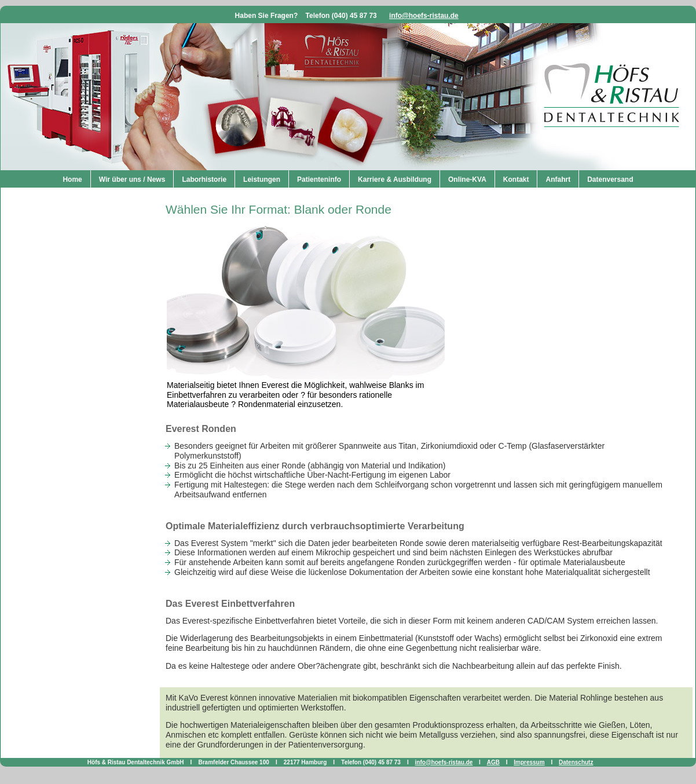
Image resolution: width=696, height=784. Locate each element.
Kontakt (516, 179)
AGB (493, 762)
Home (72, 179)
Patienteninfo (319, 179)
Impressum (529, 762)
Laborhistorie (204, 179)
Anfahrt (558, 179)
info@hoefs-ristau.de (424, 16)
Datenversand (610, 179)
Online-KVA (467, 179)
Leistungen (262, 179)
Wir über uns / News (132, 179)
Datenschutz (576, 762)
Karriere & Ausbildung (395, 179)
